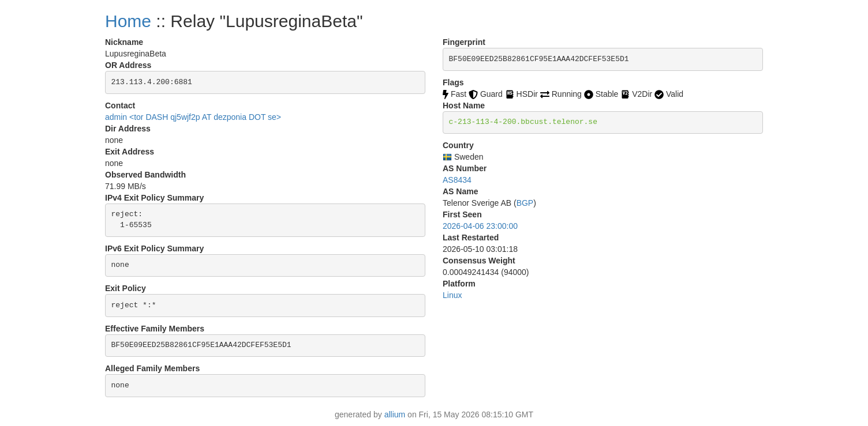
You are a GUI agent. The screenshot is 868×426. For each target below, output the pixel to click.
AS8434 (457, 180)
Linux (452, 295)
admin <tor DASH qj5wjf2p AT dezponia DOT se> (193, 117)
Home (128, 21)
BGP (525, 203)
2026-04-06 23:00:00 (480, 226)
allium (395, 414)
